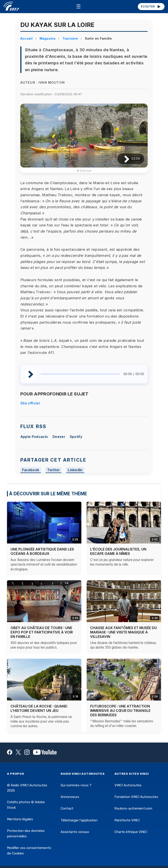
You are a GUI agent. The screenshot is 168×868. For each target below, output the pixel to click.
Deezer (59, 437)
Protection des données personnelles (26, 833)
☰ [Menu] (79, 6)
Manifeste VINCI (127, 820)
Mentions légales (20, 819)
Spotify (76, 437)
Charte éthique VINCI (131, 832)
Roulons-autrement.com (133, 808)
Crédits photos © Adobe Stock (26, 805)
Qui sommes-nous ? (76, 785)
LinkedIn (75, 470)
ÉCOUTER (151, 7)
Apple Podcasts (34, 437)
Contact (67, 808)
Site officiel (30, 403)
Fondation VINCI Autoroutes (136, 797)
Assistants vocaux (75, 832)
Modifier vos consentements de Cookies (29, 850)
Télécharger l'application (79, 820)
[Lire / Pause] (123, 159)
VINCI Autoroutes (128, 785)
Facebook (31, 470)
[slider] (80, 374)
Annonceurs (70, 797)
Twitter (53, 470)
